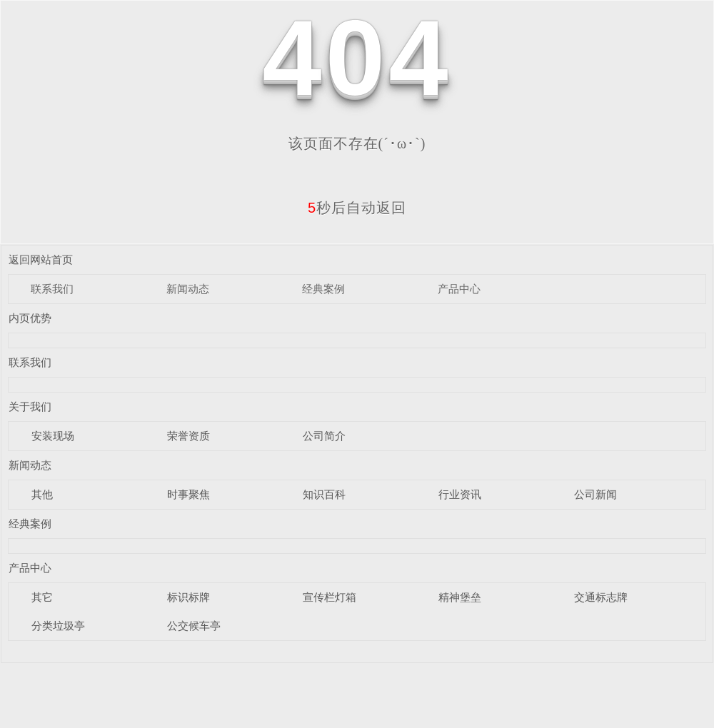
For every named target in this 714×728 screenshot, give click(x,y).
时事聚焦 (188, 494)
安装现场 (53, 436)
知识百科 (324, 494)
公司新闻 (595, 494)
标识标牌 (188, 597)
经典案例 (323, 289)
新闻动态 (188, 289)
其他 (42, 494)
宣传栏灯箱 (330, 597)
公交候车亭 (194, 626)
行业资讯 (460, 494)
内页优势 (30, 318)
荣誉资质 (188, 436)
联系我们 (52, 289)
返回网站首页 (41, 259)
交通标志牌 (601, 597)
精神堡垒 (460, 597)
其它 (42, 597)
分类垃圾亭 (58, 626)
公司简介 (324, 436)
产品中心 (459, 289)
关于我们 (30, 406)
